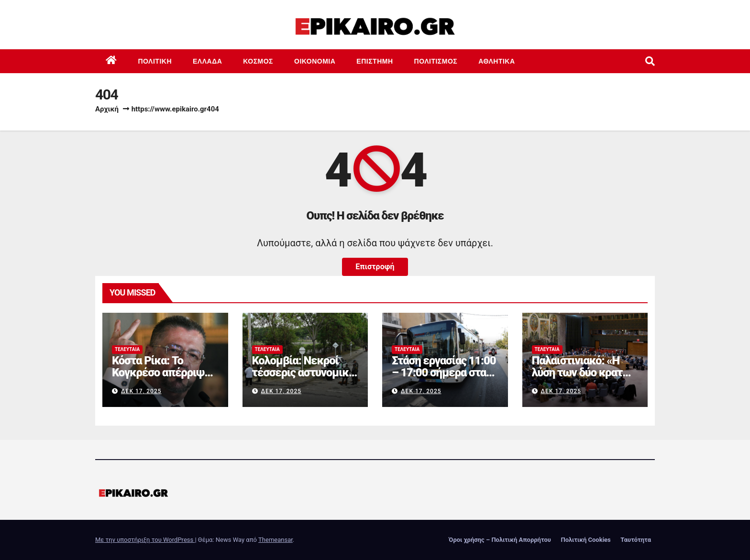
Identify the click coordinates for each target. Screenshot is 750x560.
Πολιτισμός (436, 61)
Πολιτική (155, 61)
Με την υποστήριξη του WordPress (145, 540)
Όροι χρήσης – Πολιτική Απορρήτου (500, 540)
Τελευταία (127, 349)
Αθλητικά (496, 61)
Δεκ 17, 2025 (141, 391)
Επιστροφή (375, 267)
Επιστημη (375, 61)
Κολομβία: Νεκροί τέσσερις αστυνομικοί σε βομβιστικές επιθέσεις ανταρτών (305, 379)
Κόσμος (258, 61)
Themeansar (276, 540)
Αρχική (107, 109)
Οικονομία (315, 61)
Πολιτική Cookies (585, 540)
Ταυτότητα (636, 540)
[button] (650, 61)
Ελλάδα (207, 61)
